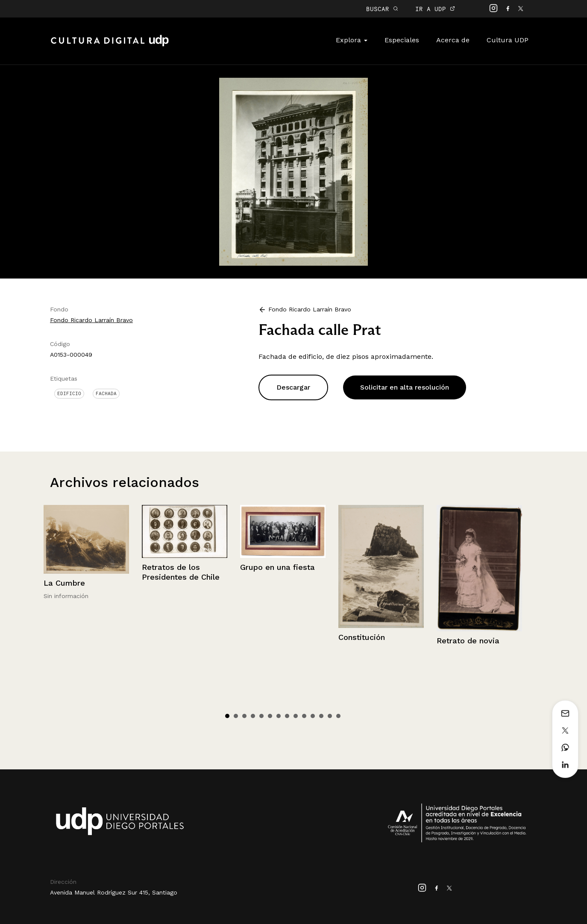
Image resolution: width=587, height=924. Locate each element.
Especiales (402, 40)
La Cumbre (64, 583)
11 (313, 716)
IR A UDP (435, 9)
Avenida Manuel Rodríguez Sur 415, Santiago (114, 892)
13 (330, 716)
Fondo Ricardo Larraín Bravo (91, 320)
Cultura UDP (508, 40)
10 (304, 716)
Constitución (362, 637)
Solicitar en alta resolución (405, 387)
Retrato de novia (468, 641)
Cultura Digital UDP (110, 45)
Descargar (293, 387)
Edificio (69, 393)
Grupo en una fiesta (277, 567)
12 (321, 716)
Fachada (106, 393)
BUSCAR (382, 9)
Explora (352, 40)
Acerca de (453, 40)
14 (338, 716)
